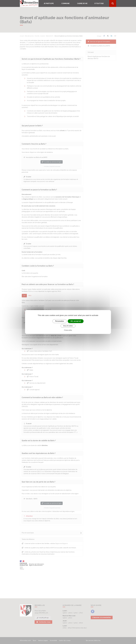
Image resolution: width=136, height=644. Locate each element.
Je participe (49, 3)
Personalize (59, 321)
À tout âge (99, 3)
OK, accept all (76, 321)
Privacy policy (68, 330)
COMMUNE (65, 3)
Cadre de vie (82, 3)
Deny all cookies (68, 326)
